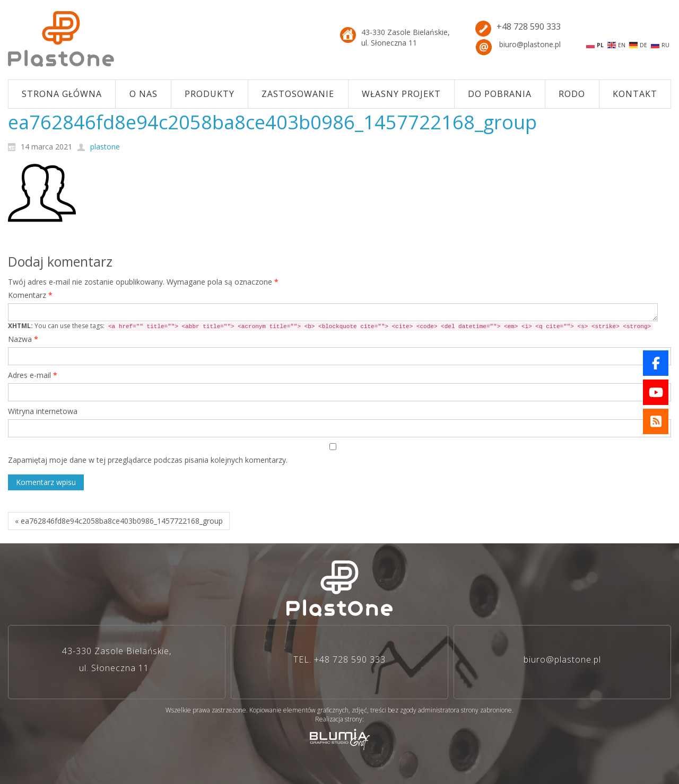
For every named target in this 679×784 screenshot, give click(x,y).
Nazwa (23, 339)
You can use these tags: (330, 326)
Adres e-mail (33, 375)
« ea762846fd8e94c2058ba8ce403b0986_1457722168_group (119, 521)
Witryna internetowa (43, 411)
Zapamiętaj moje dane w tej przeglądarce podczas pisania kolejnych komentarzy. (148, 460)
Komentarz (30, 295)
